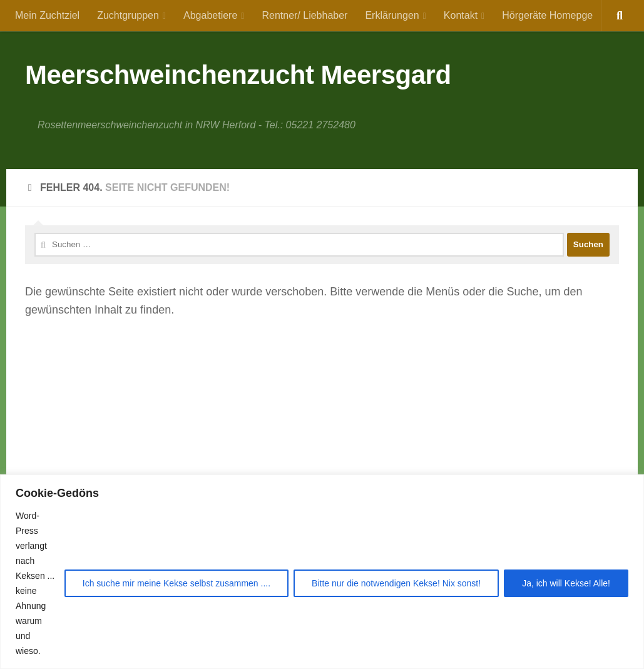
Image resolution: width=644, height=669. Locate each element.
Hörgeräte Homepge (547, 15)
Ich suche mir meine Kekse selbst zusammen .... (176, 583)
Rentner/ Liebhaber (304, 15)
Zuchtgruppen (128, 15)
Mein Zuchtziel (47, 15)
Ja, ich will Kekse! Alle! (566, 583)
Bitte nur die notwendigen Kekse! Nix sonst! (396, 583)
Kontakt (461, 15)
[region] (322, 572)
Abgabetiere (210, 15)
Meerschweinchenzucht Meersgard (238, 75)
